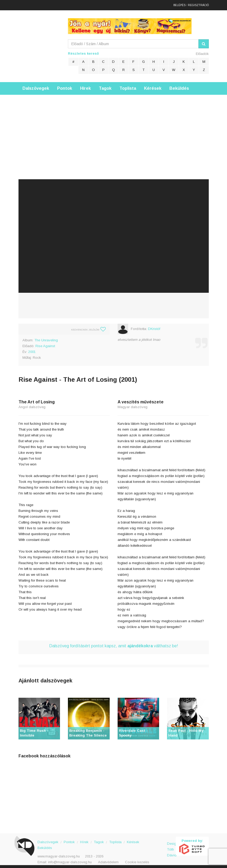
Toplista (128, 86)
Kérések (153, 86)
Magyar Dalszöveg (40, 42)
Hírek (85, 86)
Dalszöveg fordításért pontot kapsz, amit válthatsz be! (114, 643)
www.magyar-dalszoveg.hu (59, 854)
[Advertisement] (113, 129)
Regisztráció (198, 4)
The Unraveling (46, 338)
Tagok (105, 86)
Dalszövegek (36, 86)
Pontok (65, 86)
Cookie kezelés (137, 860)
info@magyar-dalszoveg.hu (70, 860)
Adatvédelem (108, 860)
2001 (32, 349)
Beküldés (179, 86)
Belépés (179, 4)
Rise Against (45, 344)
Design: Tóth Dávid (171, 844)
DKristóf (154, 326)
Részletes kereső (83, 51)
